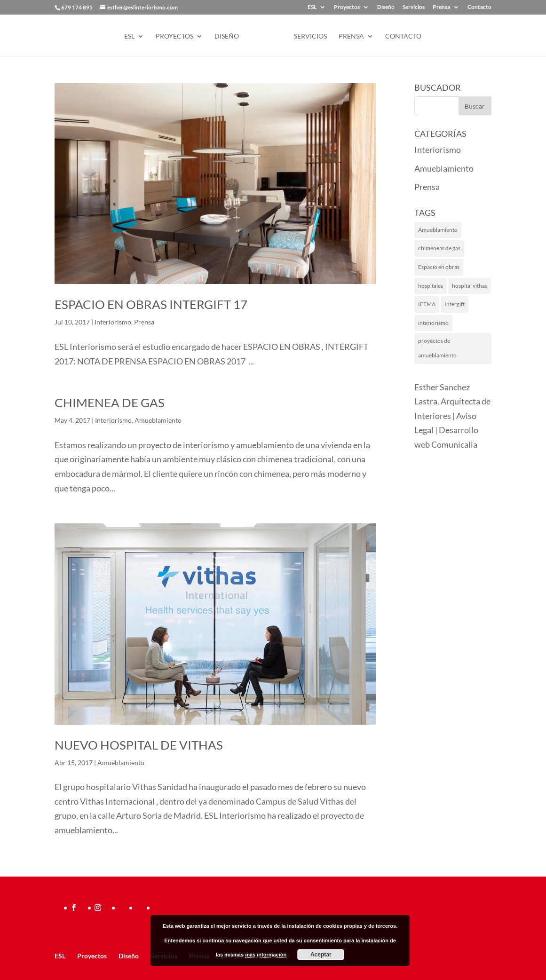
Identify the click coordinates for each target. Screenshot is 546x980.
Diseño (386, 7)
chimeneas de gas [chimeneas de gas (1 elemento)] (439, 248)
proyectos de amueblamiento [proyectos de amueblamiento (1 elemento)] (437, 348)
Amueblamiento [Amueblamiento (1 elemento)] (438, 230)
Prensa (441, 7)
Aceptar (321, 955)
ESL (312, 7)
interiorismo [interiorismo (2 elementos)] (433, 323)
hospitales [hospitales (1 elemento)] (431, 286)
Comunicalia (454, 444)
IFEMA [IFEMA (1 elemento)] (427, 304)
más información (266, 955)
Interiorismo (113, 322)
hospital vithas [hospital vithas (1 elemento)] (470, 286)
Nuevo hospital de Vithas (139, 745)
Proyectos (347, 7)
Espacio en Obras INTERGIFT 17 (151, 304)
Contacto (479, 7)
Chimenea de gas (110, 403)
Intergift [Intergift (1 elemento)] (455, 304)
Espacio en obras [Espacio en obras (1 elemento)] (439, 267)
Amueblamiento (158, 420)
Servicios (414, 7)
